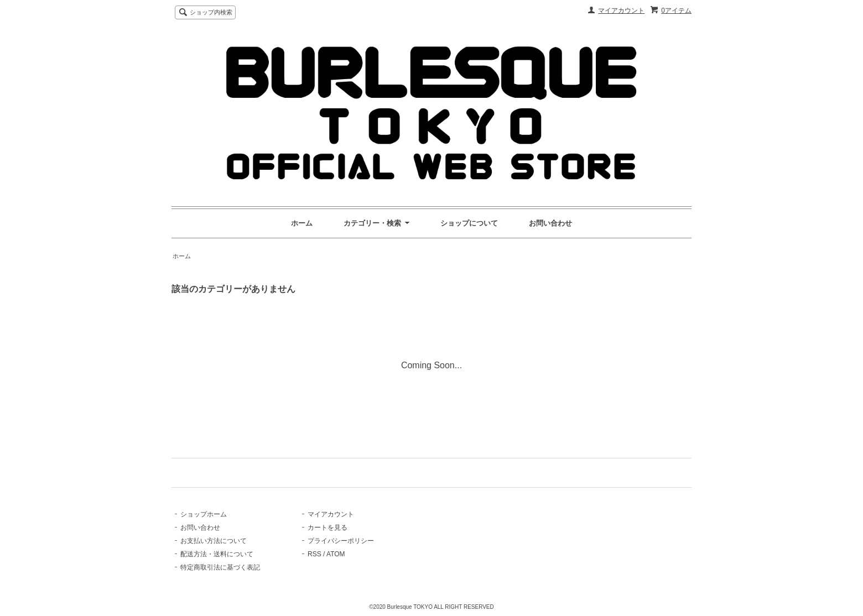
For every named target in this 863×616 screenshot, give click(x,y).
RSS (314, 554)
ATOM (336, 554)
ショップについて (469, 223)
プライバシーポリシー (341, 541)
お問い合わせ (550, 223)
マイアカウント (621, 11)
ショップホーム (204, 514)
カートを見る (327, 528)
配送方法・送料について (217, 554)
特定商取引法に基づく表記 (220, 567)
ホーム (302, 223)
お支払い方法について (214, 541)
